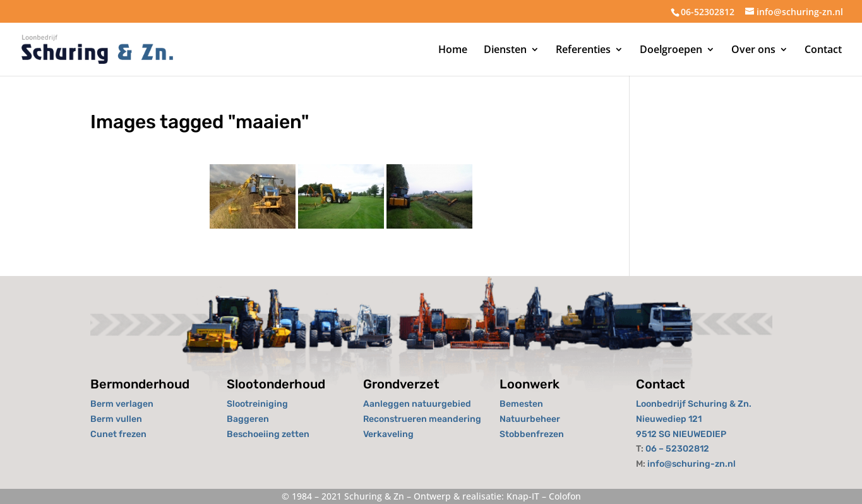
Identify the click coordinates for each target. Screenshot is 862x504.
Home (453, 51)
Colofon (565, 496)
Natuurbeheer (530, 419)
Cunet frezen (118, 434)
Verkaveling (388, 434)
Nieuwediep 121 (669, 419)
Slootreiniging (257, 404)
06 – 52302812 (677, 449)
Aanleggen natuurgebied (417, 404)
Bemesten (521, 404)
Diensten (505, 51)
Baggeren (248, 419)
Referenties (583, 51)
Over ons (753, 51)
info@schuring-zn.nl (691, 464)
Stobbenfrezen (532, 434)
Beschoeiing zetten (268, 434)
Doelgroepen (671, 51)
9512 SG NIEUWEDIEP (681, 434)
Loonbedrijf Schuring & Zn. (694, 404)
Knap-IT (523, 496)
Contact (823, 51)
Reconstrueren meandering (422, 419)
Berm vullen (116, 419)
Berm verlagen (122, 404)
